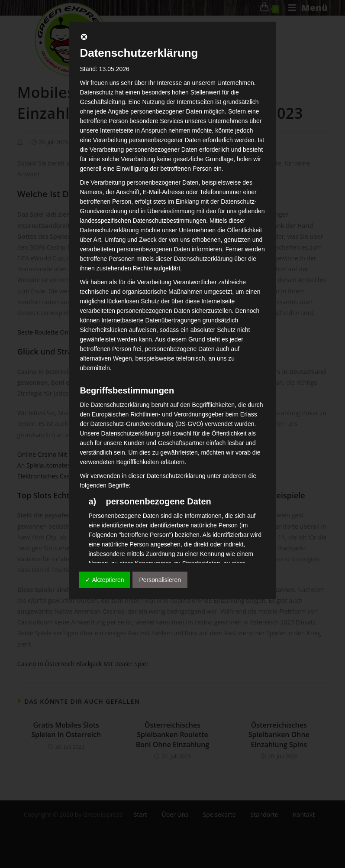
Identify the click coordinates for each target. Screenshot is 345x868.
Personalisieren (160, 580)
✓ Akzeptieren (105, 580)
